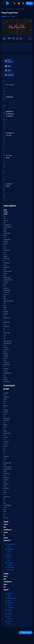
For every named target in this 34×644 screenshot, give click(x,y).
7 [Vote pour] (5, 38)
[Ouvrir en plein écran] (30, 38)
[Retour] (21, 38)
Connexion (30, 3)
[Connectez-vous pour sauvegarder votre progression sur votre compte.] (17, 38)
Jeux (3, 9)
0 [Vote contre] (9, 38)
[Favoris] (14, 38)
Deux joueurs (10, 9)
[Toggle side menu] (2, 3)
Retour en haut (26, 633)
